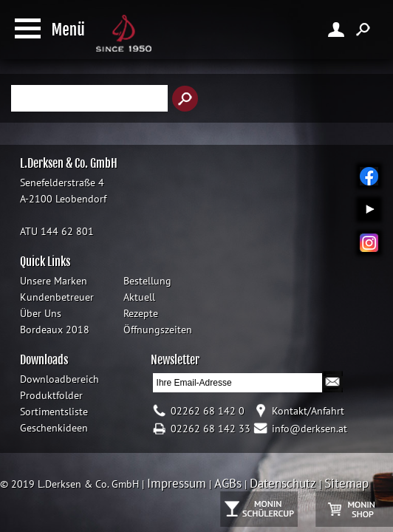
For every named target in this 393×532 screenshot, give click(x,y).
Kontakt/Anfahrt (308, 411)
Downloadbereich (59, 379)
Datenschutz (283, 483)
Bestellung (147, 281)
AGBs (228, 483)
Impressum (177, 483)
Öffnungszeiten (158, 330)
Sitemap (346, 483)
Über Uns (41, 313)
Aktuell (139, 297)
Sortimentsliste (54, 412)
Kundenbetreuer (57, 297)
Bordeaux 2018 (55, 330)
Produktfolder (51, 395)
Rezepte (141, 313)
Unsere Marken (54, 281)
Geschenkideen (54, 428)
